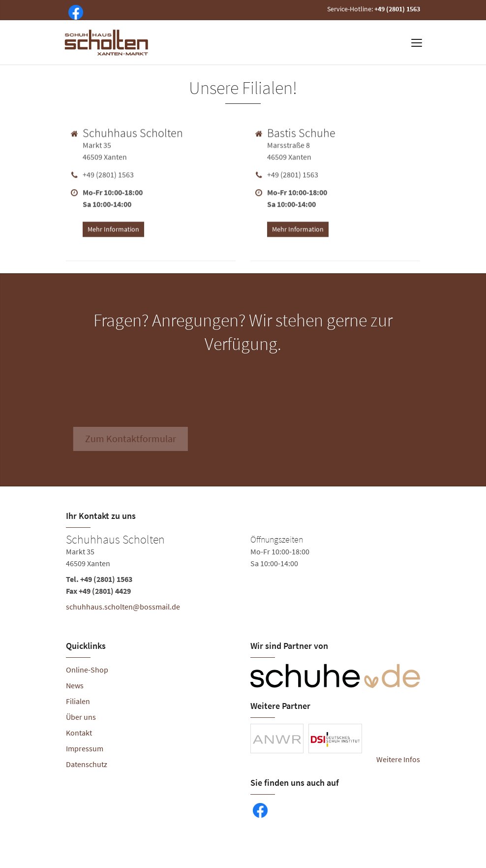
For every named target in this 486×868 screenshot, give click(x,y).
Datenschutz (87, 764)
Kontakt (79, 733)
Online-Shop (87, 670)
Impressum (85, 748)
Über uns (81, 717)
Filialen (78, 701)
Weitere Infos (398, 759)
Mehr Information (113, 227)
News (75, 685)
